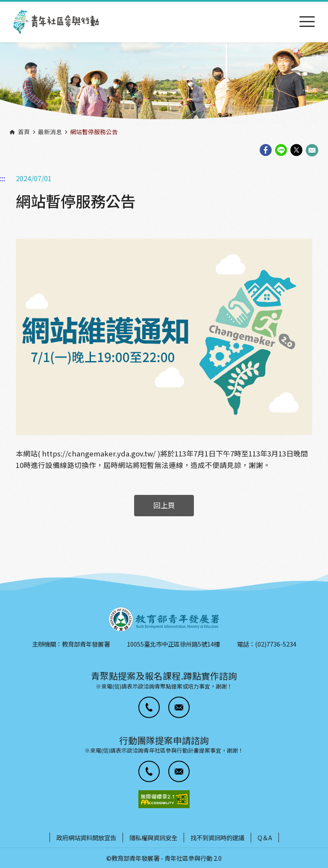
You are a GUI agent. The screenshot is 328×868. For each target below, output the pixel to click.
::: (3, 6)
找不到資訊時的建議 (217, 837)
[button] (149, 707)
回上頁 (164, 505)
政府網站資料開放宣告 (86, 837)
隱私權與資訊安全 (153, 837)
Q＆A (265, 837)
